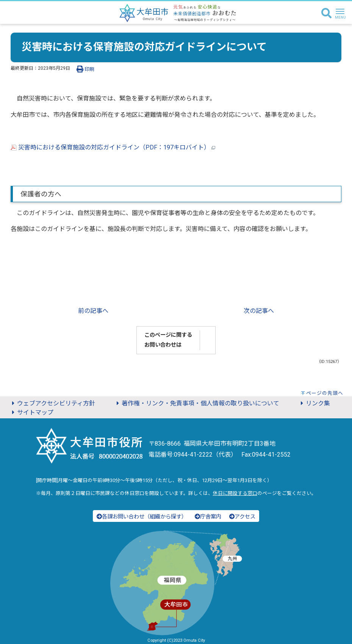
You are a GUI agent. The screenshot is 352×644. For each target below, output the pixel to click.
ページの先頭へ (325, 393)
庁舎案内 (208, 517)
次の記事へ (259, 311)
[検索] (326, 14)
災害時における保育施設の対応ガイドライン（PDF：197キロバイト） (113, 147)
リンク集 (314, 403)
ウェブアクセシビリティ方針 (52, 403)
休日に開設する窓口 (235, 493)
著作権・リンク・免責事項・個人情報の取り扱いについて (197, 403)
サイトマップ (31, 412)
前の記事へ (93, 311)
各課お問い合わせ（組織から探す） (142, 517)
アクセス (242, 517)
